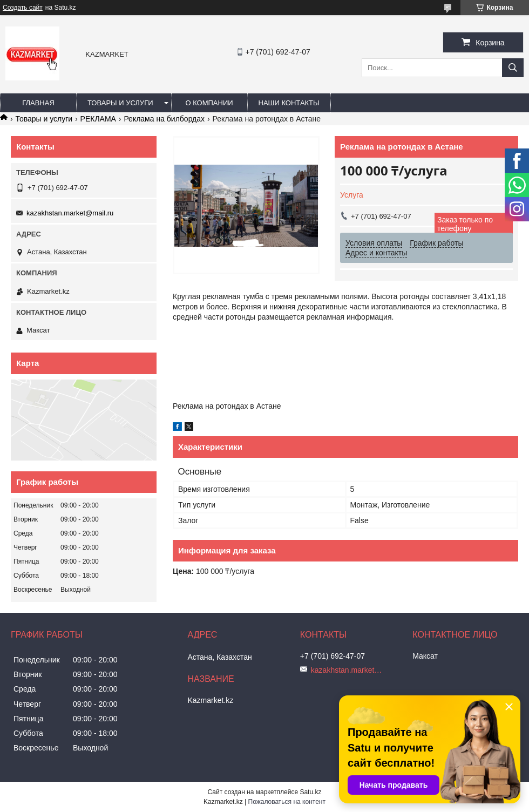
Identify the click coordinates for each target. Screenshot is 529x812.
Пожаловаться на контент (287, 802)
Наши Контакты (289, 103)
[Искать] (513, 68)
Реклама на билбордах (164, 119)
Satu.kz (310, 792)
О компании (209, 103)
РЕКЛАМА (98, 119)
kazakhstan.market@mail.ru (70, 213)
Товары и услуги (120, 103)
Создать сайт (23, 8)
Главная (38, 103)
